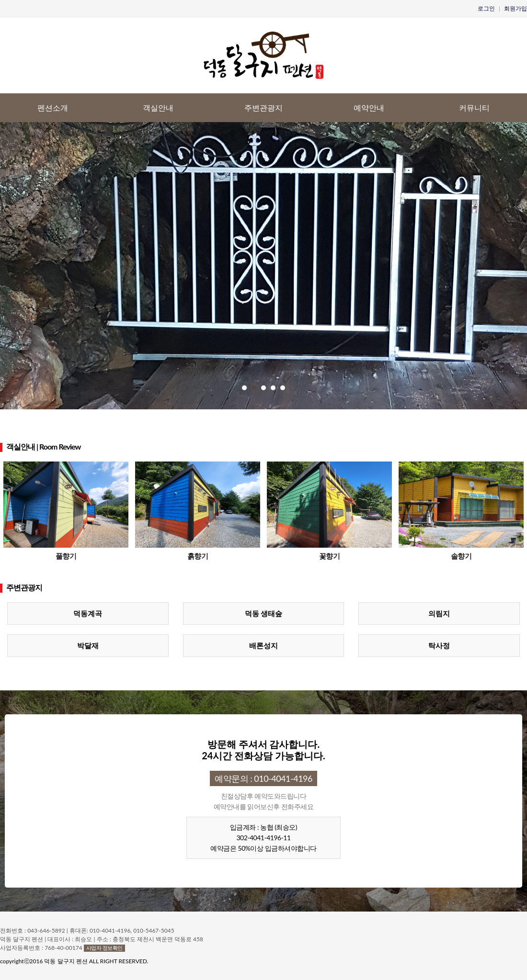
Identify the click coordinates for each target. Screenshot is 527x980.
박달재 (88, 645)
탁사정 (439, 645)
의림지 (439, 613)
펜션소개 (53, 107)
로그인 (486, 8)
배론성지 (263, 645)
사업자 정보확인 (104, 948)
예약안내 (369, 107)
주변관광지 (263, 107)
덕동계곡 (88, 613)
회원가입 (516, 8)
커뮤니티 (474, 107)
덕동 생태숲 (264, 613)
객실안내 (158, 107)
